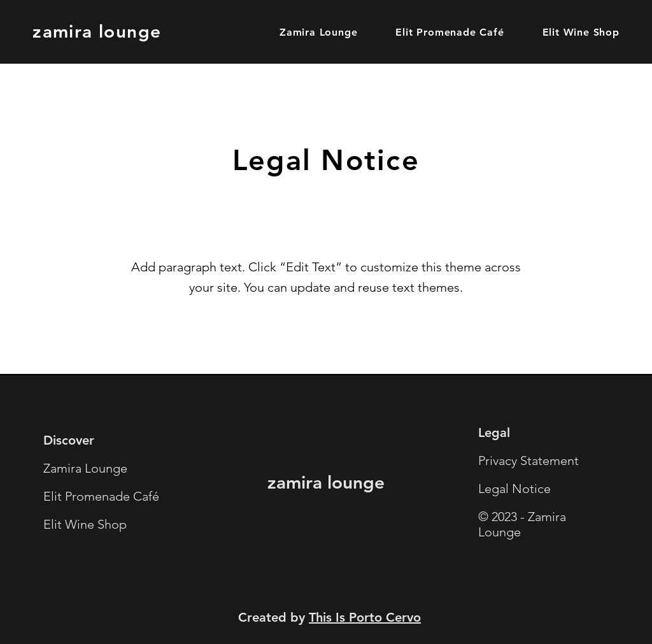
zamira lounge (97, 31)
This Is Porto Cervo (365, 617)
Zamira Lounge (85, 468)
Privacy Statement (528, 461)
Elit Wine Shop (85, 524)
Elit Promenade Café (101, 496)
